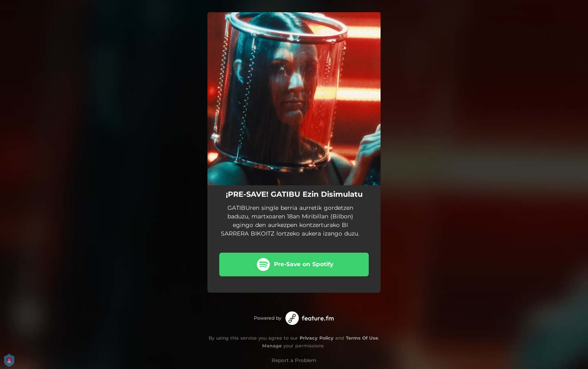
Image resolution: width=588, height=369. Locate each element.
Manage (272, 346)
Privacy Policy (317, 338)
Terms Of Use (362, 338)
